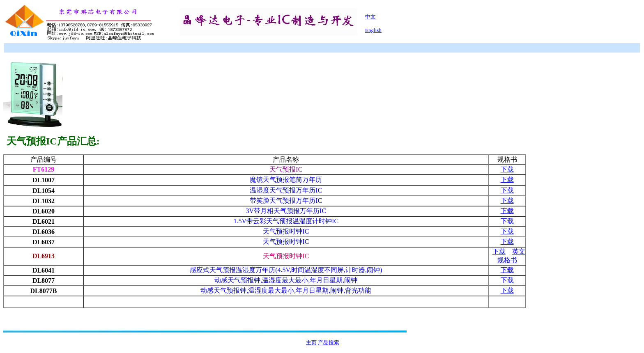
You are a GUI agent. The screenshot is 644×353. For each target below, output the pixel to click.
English (373, 30)
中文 (370, 17)
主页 (311, 343)
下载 (507, 169)
